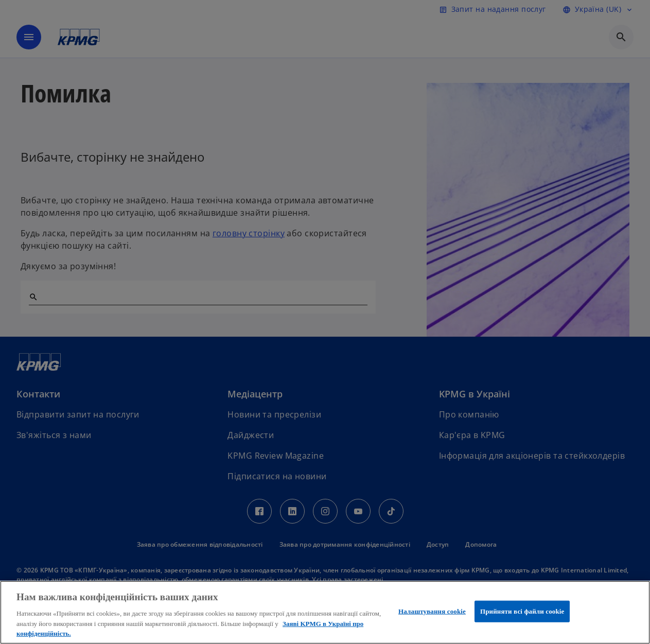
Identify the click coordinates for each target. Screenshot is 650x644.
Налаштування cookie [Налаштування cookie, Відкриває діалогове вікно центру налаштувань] (432, 611)
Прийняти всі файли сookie (522, 611)
